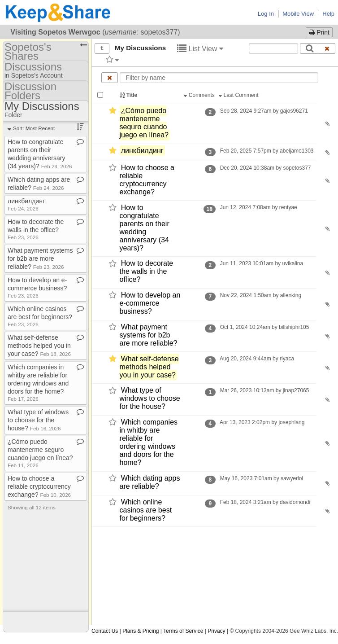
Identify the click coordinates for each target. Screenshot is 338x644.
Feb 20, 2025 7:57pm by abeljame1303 (266, 151)
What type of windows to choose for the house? (150, 399)
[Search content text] (273, 48)
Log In (266, 14)
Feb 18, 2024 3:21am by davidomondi (265, 502)
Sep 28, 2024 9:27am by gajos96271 (264, 111)
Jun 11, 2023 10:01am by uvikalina (261, 263)
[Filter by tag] (112, 59)
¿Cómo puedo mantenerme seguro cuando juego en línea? (144, 123)
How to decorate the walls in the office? (147, 272)
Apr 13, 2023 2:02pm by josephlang (262, 422)
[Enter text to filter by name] (219, 78)
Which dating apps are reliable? (150, 482)
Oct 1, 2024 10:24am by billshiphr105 (264, 327)
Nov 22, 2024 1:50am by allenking (260, 295)
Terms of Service (183, 631)
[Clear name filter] (110, 78)
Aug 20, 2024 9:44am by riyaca (257, 359)
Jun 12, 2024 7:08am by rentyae (258, 207)
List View (200, 49)
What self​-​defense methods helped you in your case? (39, 346)
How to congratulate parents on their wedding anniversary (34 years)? (145, 228)
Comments (200, 95)
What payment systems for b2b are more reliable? (149, 335)
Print (319, 32)
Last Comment (239, 95)
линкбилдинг (142, 151)
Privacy (216, 631)
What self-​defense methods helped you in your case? (149, 367)
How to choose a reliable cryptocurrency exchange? (147, 180)
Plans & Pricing (141, 631)
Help (328, 14)
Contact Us (105, 631)
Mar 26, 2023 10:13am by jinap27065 (264, 390)
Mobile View (298, 14)
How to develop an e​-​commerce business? (37, 287)
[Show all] (102, 48)
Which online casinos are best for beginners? (146, 510)
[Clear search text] (327, 48)
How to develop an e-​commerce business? (150, 303)
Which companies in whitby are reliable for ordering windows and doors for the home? (149, 442)
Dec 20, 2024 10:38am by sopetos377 (265, 168)
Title (129, 95)
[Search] (310, 48)
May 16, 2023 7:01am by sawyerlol (261, 478)
